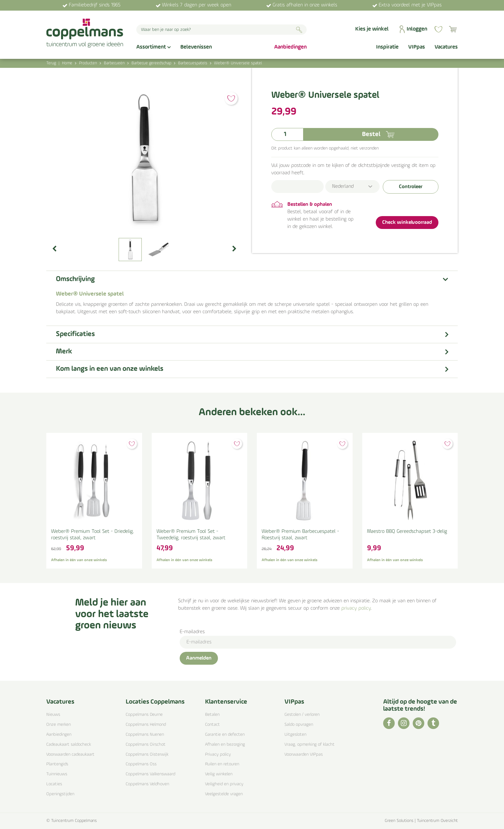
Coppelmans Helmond (146, 725)
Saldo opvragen (299, 725)
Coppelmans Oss (141, 764)
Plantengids (57, 764)
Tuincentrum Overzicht (437, 821)
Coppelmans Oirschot (146, 745)
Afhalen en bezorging (225, 745)
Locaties (54, 784)
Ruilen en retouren (222, 764)
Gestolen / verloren (302, 715)
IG (404, 723)
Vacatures (60, 702)
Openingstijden (60, 794)
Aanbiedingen (59, 735)
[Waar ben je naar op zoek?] (221, 30)
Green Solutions (399, 821)
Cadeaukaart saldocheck (69, 745)
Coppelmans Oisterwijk (147, 755)
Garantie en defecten (225, 735)
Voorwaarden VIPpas (304, 755)
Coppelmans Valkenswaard (150, 774)
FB (389, 723)
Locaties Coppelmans (155, 702)
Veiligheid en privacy (224, 784)
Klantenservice (226, 702)
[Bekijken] (453, 29)
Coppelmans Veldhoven (147, 784)
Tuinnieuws (57, 774)
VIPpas (294, 702)
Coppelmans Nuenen (145, 735)
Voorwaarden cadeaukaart (70, 755)
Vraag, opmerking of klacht (310, 745)
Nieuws (53, 715)
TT (433, 723)
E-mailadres (192, 632)
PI (419, 723)
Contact (212, 725)
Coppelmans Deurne (144, 715)
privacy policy (356, 608)
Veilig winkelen (219, 774)
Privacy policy (218, 755)
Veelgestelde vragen (224, 794)
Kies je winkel (372, 29)
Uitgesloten (295, 735)
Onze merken (59, 725)
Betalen (212, 715)
